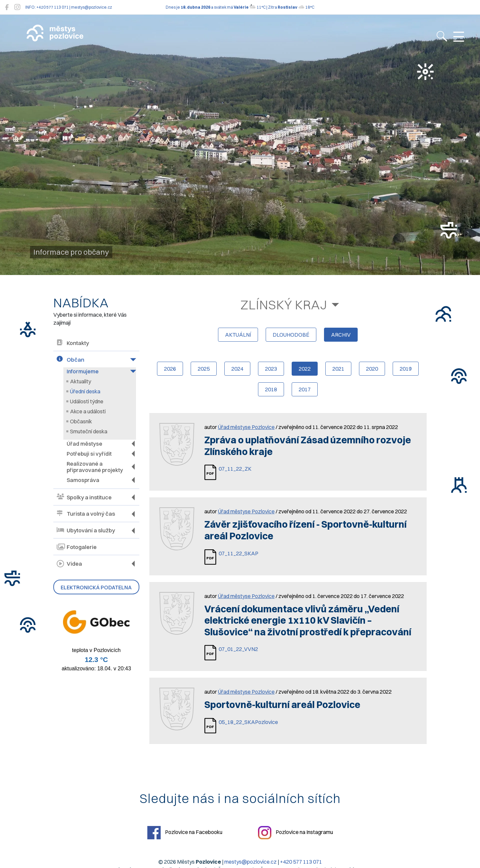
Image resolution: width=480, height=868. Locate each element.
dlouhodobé (291, 335)
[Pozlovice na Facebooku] (7, 7)
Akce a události (88, 411)
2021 (338, 369)
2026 (170, 369)
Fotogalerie (77, 547)
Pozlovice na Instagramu (295, 833)
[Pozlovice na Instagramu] (17, 7)
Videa (69, 564)
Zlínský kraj (284, 305)
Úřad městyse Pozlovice (246, 427)
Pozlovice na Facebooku (185, 833)
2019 (406, 369)
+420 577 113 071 (301, 862)
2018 (271, 389)
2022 (305, 369)
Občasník (81, 421)
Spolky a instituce (84, 497)
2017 (305, 389)
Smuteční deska (89, 431)
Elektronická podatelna (96, 587)
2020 (372, 369)
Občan (70, 359)
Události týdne (87, 401)
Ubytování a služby (86, 530)
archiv (341, 335)
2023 (271, 369)
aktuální (238, 335)
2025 (204, 369)
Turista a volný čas (86, 514)
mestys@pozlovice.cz (250, 862)
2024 (237, 369)
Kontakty (73, 343)
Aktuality (80, 381)
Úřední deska (85, 391)
